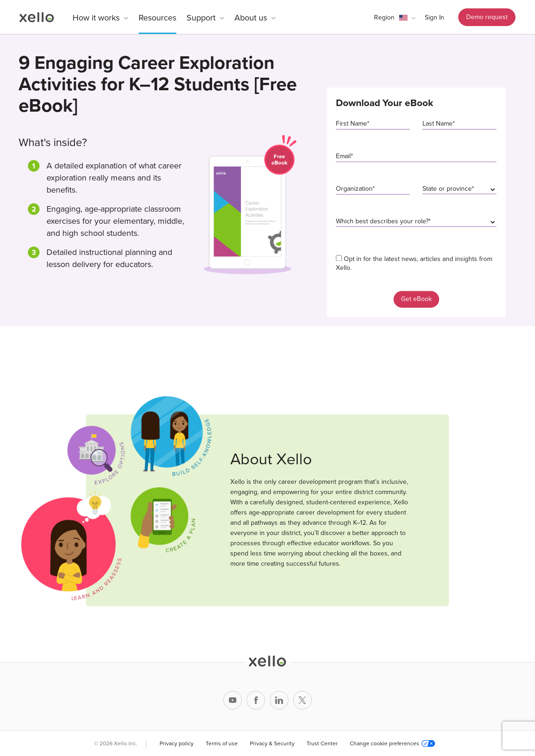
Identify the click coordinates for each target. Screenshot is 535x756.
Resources (157, 18)
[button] (395, 18)
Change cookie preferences (392, 743)
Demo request (487, 17)
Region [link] (384, 17)
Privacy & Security (272, 743)
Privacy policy (177, 743)
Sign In (435, 17)
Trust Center (322, 743)
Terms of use (222, 743)
